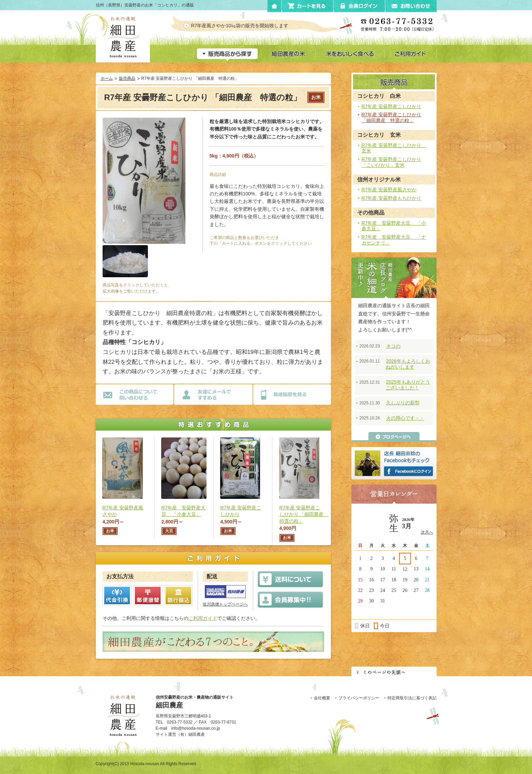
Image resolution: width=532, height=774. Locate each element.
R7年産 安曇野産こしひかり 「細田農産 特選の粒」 (392, 117)
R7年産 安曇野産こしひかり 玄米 (394, 148)
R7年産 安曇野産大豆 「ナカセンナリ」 (394, 240)
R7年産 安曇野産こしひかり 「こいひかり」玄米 (392, 162)
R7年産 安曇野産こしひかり (392, 106)
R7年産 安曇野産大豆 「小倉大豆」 (394, 226)
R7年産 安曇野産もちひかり (392, 198)
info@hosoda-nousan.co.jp (196, 728)
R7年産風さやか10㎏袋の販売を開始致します (245, 26)
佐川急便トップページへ (225, 604)
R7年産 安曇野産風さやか (389, 190)
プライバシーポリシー (359, 698)
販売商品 (127, 78)
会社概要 (322, 698)
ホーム (107, 78)
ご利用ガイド (203, 618)
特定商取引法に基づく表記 (412, 698)
